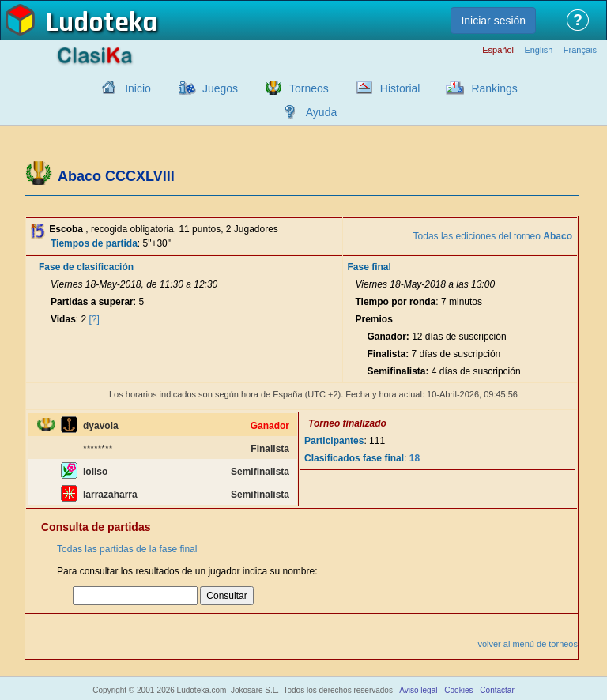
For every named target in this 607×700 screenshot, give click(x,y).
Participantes (334, 441)
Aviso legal (418, 690)
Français (580, 50)
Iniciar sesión (493, 21)
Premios (374, 319)
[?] (94, 319)
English (538, 50)
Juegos (220, 88)
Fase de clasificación (86, 267)
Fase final (369, 267)
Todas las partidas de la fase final (127, 549)
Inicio (138, 88)
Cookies (458, 690)
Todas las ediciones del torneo (493, 236)
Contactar (497, 690)
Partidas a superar (92, 302)
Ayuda (321, 112)
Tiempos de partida (94, 243)
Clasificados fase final (354, 458)
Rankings (494, 88)
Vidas (63, 319)
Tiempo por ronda (396, 302)
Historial (400, 88)
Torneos (309, 88)
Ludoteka (102, 23)
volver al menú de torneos (528, 644)
